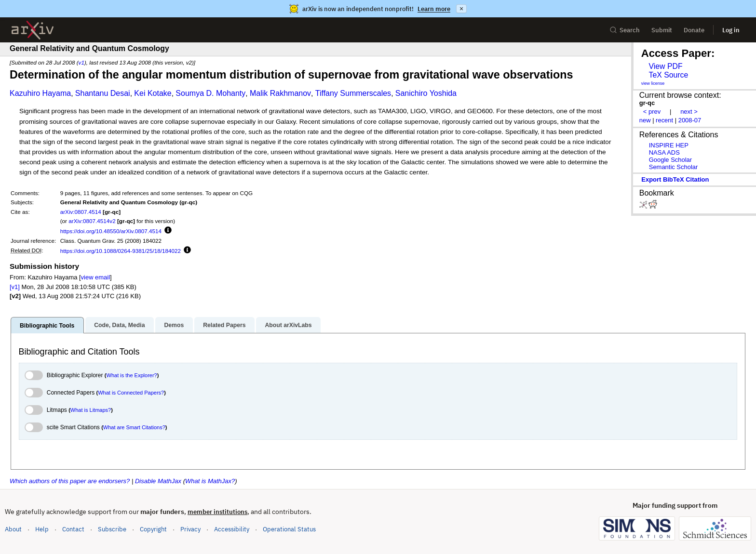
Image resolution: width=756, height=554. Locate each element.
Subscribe (112, 529)
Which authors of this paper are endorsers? (70, 481)
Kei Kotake (153, 93)
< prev (652, 112)
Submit (662, 30)
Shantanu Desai (103, 93)
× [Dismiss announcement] (461, 9)
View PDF (665, 66)
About (13, 529)
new (645, 120)
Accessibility (232, 529)
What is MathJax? (210, 481)
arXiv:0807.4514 (81, 212)
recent (664, 120)
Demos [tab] (174, 325)
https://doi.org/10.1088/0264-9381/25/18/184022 (121, 251)
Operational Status (289, 529)
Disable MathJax (158, 481)
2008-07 (690, 120)
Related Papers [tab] (224, 325)
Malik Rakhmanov (280, 93)
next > (689, 112)
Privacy (190, 529)
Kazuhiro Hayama (40, 93)
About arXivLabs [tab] (288, 325)
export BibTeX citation (675, 179)
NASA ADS (664, 152)
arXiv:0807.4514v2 (92, 221)
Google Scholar (670, 160)
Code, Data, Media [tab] (119, 325)
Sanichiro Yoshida (426, 93)
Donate (694, 30)
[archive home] (33, 30)
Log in (731, 30)
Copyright (153, 529)
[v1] (15, 287)
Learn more (434, 9)
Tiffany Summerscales (353, 93)
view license (653, 83)
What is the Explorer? (132, 375)
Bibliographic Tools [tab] (47, 326)
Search (625, 30)
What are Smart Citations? (134, 427)
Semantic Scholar (674, 167)
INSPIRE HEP (669, 145)
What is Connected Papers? (131, 393)
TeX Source (668, 75)
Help (42, 529)
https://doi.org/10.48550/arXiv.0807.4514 (111, 231)
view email (95, 277)
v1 (81, 62)
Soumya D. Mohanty (210, 93)
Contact (73, 529)
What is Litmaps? (91, 410)
